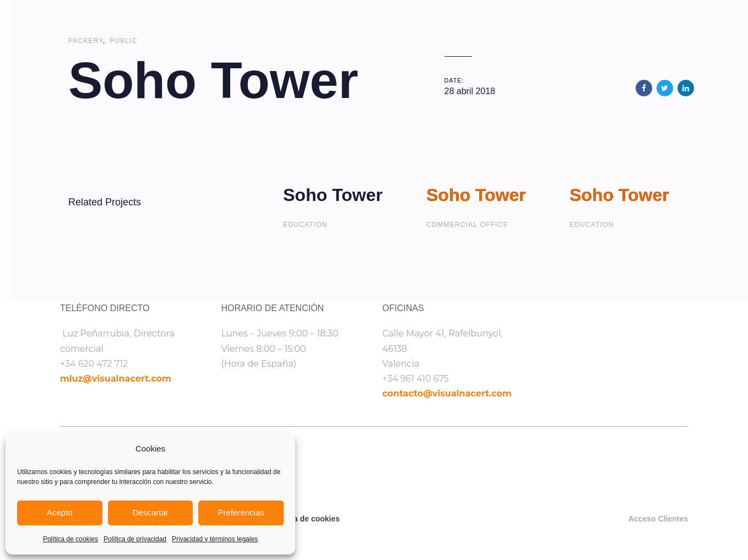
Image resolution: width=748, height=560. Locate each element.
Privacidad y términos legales (215, 539)
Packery (86, 41)
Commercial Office (467, 225)
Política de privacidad (135, 539)
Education (305, 225)
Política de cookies (71, 539)
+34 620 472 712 (94, 364)
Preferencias (241, 512)
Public (124, 41)
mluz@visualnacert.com (116, 379)
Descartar (150, 512)
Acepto (60, 512)
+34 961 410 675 (416, 379)
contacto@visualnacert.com (447, 393)
